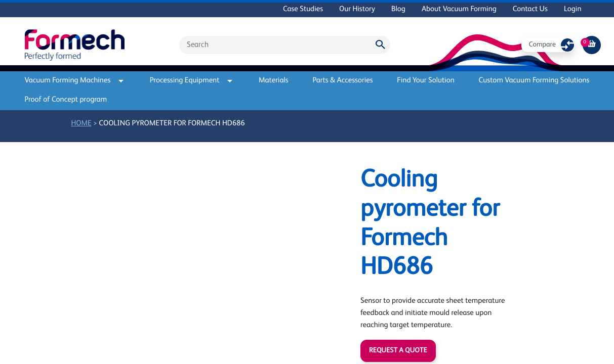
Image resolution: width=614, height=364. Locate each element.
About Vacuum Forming (459, 9)
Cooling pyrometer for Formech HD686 (172, 124)
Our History (357, 9)
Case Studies (303, 9)
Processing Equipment (191, 81)
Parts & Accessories (342, 81)
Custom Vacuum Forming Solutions (534, 81)
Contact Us (530, 9)
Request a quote (398, 351)
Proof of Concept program (66, 100)
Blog (398, 9)
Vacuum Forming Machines (74, 81)
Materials (274, 81)
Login (573, 9)
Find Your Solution (426, 81)
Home (81, 124)
